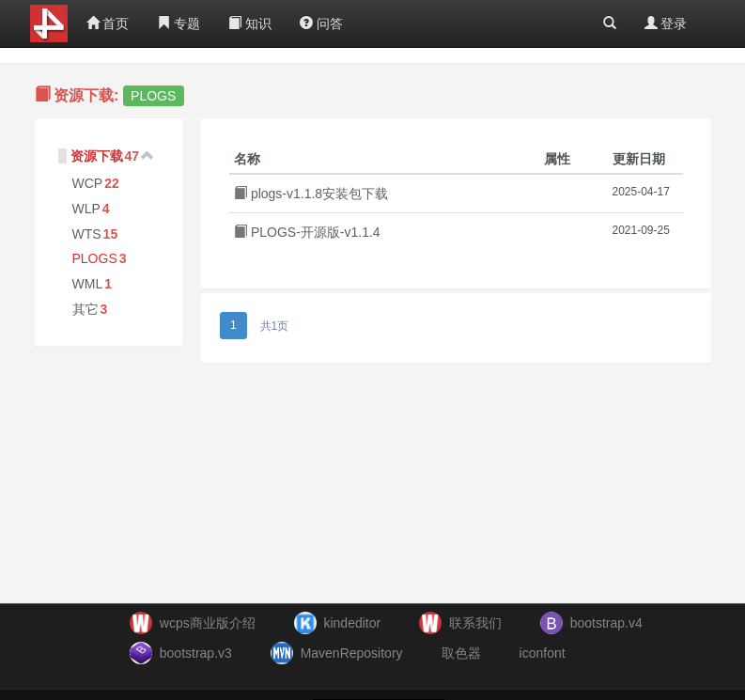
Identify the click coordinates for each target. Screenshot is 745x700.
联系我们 (475, 623)
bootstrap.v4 (606, 623)
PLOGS (95, 258)
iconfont (543, 653)
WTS (87, 234)
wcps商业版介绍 (208, 623)
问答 (321, 23)
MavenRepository (352, 653)
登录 (666, 23)
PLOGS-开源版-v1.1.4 (307, 232)
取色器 (461, 653)
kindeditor (352, 623)
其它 (85, 309)
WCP (88, 183)
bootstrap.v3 (196, 653)
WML (88, 284)
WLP (86, 209)
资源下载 (97, 156)
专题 (178, 23)
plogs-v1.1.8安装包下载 (311, 194)
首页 (108, 23)
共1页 (275, 326)
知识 (250, 23)
